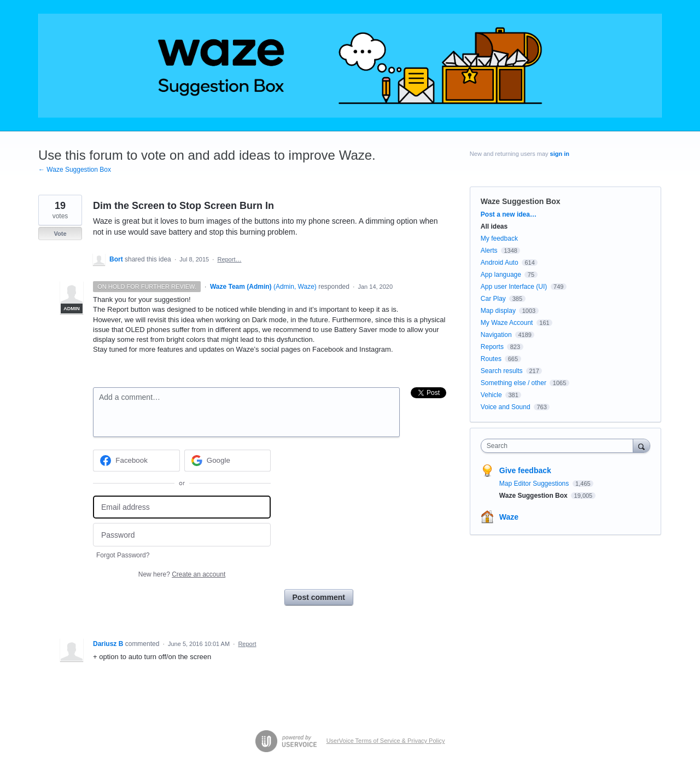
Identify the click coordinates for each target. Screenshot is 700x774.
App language (501, 275)
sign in (560, 154)
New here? (182, 574)
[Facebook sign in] (136, 461)
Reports (492, 347)
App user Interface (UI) (514, 287)
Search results (502, 371)
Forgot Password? (123, 555)
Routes (491, 359)
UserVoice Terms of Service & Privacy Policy (386, 741)
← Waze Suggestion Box (75, 170)
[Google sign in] (228, 461)
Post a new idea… (509, 214)
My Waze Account (507, 323)
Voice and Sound (506, 407)
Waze (509, 517)
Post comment (319, 597)
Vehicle (491, 395)
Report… (229, 259)
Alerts (489, 251)
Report (247, 644)
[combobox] (560, 446)
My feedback (499, 238)
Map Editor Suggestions (535, 484)
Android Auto (500, 263)
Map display (498, 311)
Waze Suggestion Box (521, 201)
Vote (60, 234)
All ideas (494, 226)
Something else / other (514, 383)
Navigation (496, 335)
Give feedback (525, 470)
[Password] (182, 535)
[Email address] (182, 507)
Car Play (493, 299)
